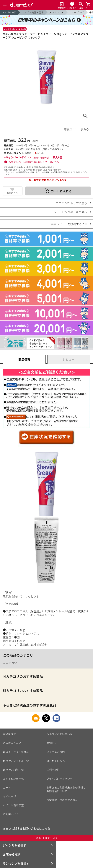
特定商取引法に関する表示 (62, 800)
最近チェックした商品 (16, 752)
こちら (46, 828)
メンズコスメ (56, 12)
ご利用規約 (53, 770)
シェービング (76, 12)
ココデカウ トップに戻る (71, 203)
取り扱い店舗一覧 (13, 770)
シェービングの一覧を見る (70, 212)
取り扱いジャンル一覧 (16, 761)
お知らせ (52, 743)
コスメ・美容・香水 (33, 12)
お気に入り (12, 193)
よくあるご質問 (56, 752)
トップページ (9, 12)
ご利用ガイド (11, 814)
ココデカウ (10, 663)
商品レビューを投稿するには (69, 224)
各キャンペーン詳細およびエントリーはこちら (34, 162)
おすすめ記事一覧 (13, 779)
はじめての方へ (56, 761)
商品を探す (9, 734)
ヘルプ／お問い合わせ (60, 734)
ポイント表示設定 (13, 805)
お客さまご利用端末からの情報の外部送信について (66, 789)
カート (7, 787)
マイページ (9, 796)
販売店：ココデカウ (76, 129)
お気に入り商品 (12, 743)
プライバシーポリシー (60, 779)
